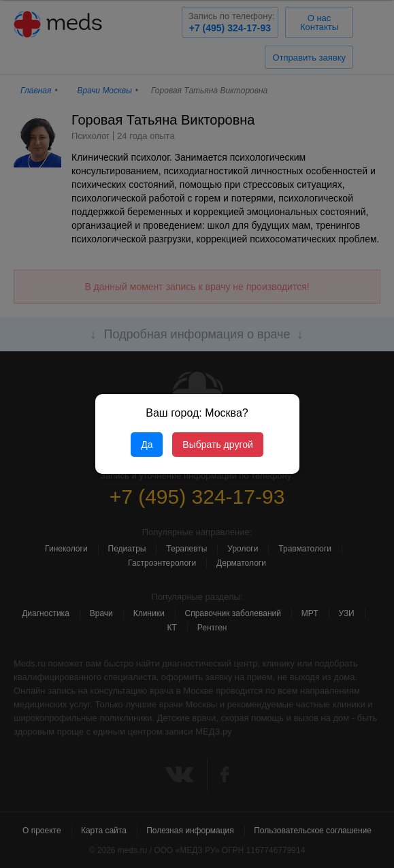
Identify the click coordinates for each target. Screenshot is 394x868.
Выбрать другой (217, 445)
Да (147, 445)
